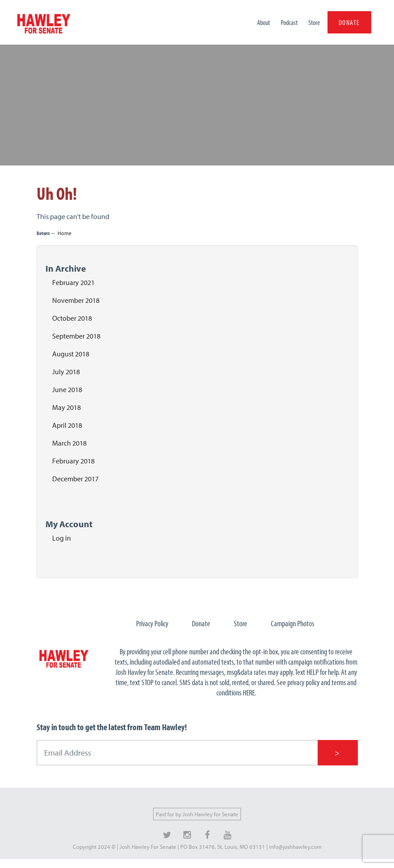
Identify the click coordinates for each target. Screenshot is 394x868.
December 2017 (75, 479)
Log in (62, 538)
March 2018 (69, 443)
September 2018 (76, 336)
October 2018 (72, 318)
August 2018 (71, 354)
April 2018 (67, 425)
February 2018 (73, 461)
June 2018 (67, 389)
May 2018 (66, 407)
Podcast (289, 22)
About (263, 22)
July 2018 (66, 372)
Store (314, 22)
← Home (61, 233)
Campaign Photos (292, 623)
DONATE (349, 22)
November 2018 (76, 300)
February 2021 (73, 282)
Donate (201, 623)
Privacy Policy (152, 623)
